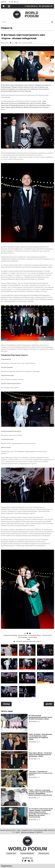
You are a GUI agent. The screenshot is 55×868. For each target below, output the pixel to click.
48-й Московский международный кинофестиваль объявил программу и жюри (40, 717)
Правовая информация (27, 853)
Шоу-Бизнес (11, 752)
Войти (4, 2)
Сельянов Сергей (47, 635)
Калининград (26, 43)
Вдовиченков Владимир (10, 635)
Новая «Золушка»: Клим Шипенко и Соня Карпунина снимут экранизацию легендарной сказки (40, 737)
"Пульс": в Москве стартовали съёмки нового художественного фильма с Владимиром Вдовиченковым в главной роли (41, 793)
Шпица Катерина (23, 635)
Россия (19, 43)
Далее (49, 704)
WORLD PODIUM (32, 14)
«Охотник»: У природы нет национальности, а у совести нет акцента (41, 773)
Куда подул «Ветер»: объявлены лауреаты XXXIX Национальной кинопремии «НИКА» (40, 755)
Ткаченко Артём (33, 637)
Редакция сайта (11, 853)
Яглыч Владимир (23, 637)
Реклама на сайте (44, 853)
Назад (6, 704)
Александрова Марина (35, 635)
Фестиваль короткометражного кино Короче (29, 641)
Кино (13, 43)
